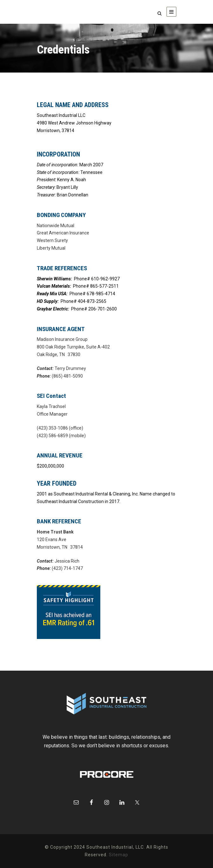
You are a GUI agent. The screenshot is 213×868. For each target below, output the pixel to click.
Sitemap (119, 855)
